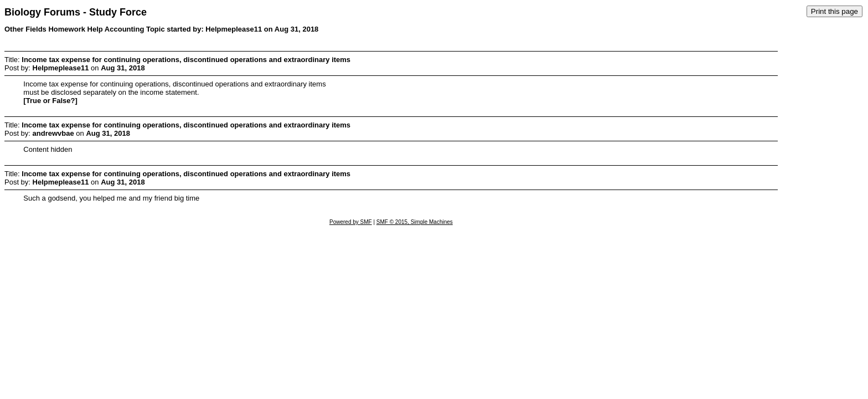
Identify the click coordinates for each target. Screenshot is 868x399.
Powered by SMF (351, 222)
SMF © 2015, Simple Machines (415, 222)
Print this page (835, 11)
